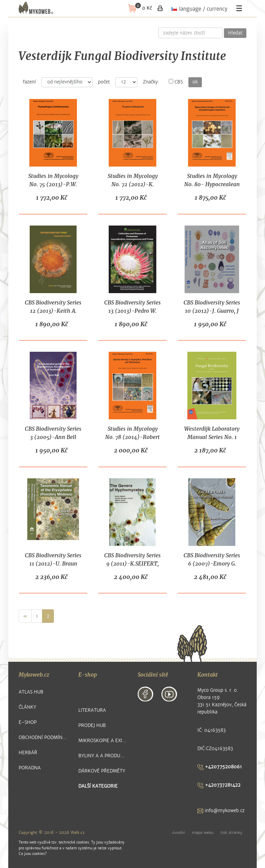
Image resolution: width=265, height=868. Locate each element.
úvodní (179, 832)
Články (27, 707)
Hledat (235, 33)
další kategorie (98, 786)
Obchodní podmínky (43, 737)
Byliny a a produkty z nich (103, 756)
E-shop (28, 722)
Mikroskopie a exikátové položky (103, 741)
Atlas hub (31, 692)
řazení (29, 82)
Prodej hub (92, 725)
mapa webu (203, 832)
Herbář (28, 753)
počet (104, 82)
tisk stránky (231, 832)
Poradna (30, 768)
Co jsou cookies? (33, 854)
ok (195, 82)
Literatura (92, 710)
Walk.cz (78, 832)
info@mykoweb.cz (221, 811)
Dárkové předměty (102, 771)
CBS (176, 82)
